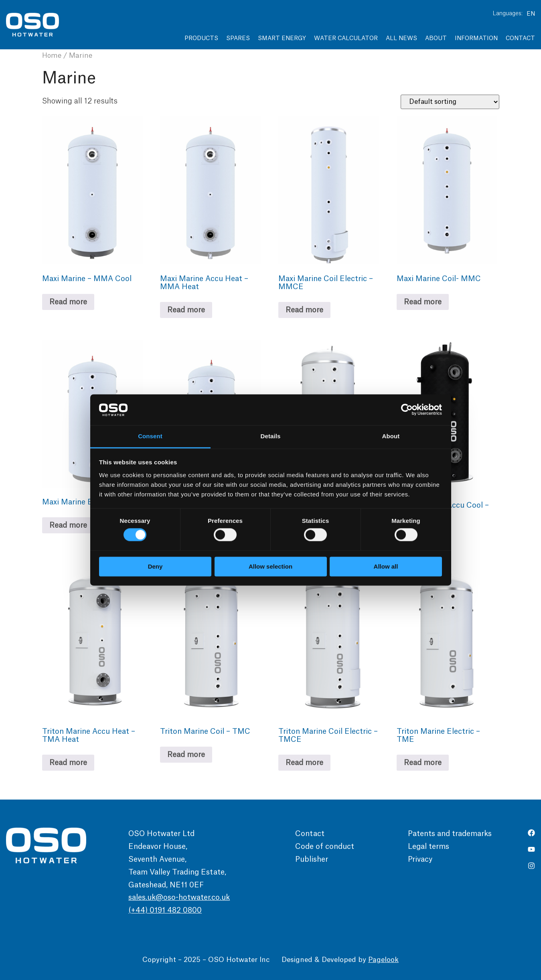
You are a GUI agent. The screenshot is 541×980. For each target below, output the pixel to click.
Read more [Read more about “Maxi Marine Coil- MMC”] (423, 302)
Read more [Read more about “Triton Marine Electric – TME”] (423, 763)
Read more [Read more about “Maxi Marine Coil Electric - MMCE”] (304, 310)
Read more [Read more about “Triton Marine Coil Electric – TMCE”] (304, 763)
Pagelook (383, 960)
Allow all (386, 566)
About (436, 38)
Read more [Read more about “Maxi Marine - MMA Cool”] (68, 302)
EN (531, 14)
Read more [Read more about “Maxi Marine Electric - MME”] (68, 525)
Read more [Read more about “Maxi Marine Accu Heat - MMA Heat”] (186, 310)
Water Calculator (346, 38)
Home (52, 56)
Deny (155, 566)
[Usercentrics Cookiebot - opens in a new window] (407, 410)
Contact (520, 38)
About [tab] (391, 436)
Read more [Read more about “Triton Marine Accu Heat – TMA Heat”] (68, 763)
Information (476, 38)
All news (401, 38)
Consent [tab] (150, 436)
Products (201, 38)
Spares (238, 38)
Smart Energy (282, 38)
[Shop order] (450, 102)
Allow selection (270, 566)
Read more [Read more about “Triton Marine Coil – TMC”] (186, 755)
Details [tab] (271, 436)
